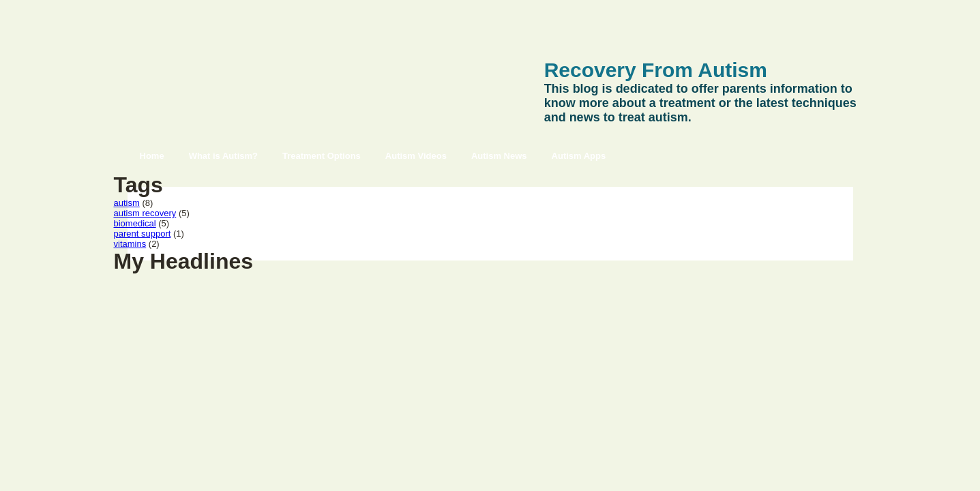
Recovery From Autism (656, 70)
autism (127, 203)
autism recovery (145, 213)
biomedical (135, 223)
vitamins (130, 244)
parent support (143, 234)
